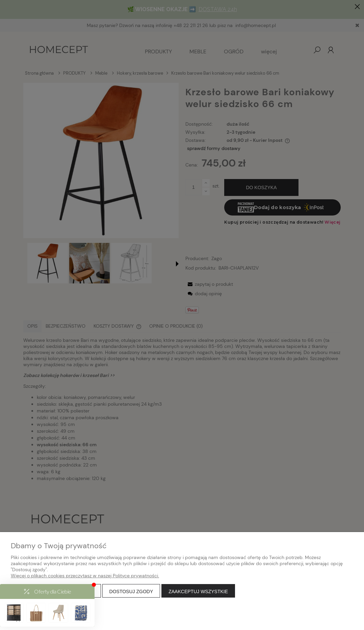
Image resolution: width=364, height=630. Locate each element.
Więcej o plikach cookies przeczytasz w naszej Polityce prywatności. (85, 576)
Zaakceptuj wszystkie (198, 591)
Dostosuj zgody (131, 591)
